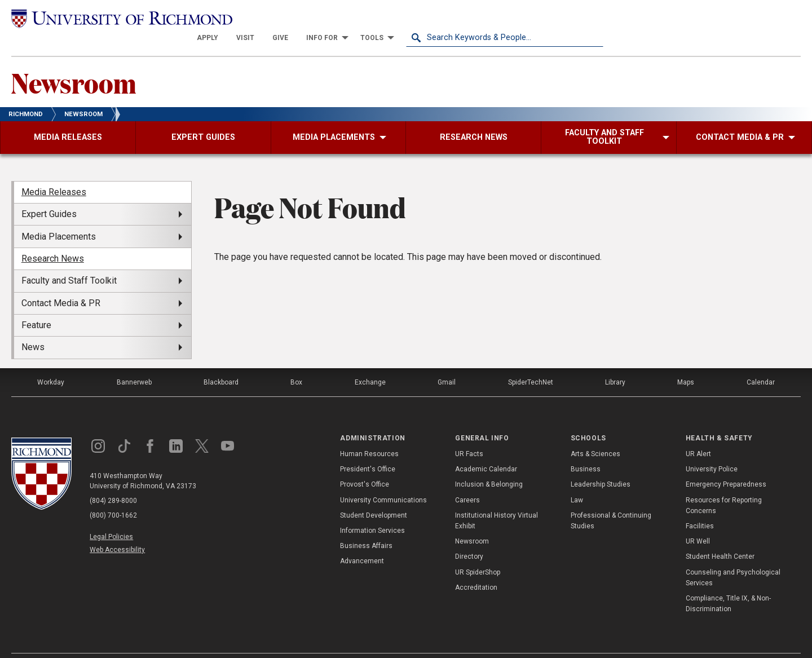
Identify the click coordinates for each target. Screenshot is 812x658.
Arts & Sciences (595, 435)
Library (615, 363)
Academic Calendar (486, 450)
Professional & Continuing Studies (611, 501)
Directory (469, 537)
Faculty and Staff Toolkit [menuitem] (69, 261)
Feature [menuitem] (36, 306)
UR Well (698, 522)
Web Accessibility (117, 530)
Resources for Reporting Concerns (724, 486)
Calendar (761, 363)
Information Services (372, 511)
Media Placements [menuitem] (59, 217)
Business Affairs (366, 527)
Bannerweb (134, 363)
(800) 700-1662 (113, 496)
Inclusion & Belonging (489, 465)
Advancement (362, 542)
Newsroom (74, 63)
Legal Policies (111, 517)
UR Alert (698, 435)
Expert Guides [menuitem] (49, 195)
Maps (686, 363)
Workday (51, 363)
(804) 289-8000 (113, 481)
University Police (712, 450)
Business (586, 450)
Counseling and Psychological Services (733, 558)
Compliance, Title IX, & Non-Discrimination (728, 584)
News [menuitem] (33, 328)
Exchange (370, 363)
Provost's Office (365, 465)
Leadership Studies (601, 465)
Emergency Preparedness (726, 465)
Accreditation (476, 568)
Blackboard (221, 363)
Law (577, 480)
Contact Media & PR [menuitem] (61, 283)
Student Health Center (720, 537)
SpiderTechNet (531, 363)
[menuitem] (405, 18)
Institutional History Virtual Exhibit (497, 501)
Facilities (700, 506)
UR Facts (469, 435)
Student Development (374, 496)
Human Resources (369, 435)
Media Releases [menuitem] (54, 172)
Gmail (447, 363)
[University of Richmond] (110, 18)
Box (296, 363)
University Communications (383, 480)
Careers (467, 480)
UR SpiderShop (478, 553)
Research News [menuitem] (53, 239)
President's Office (368, 450)
